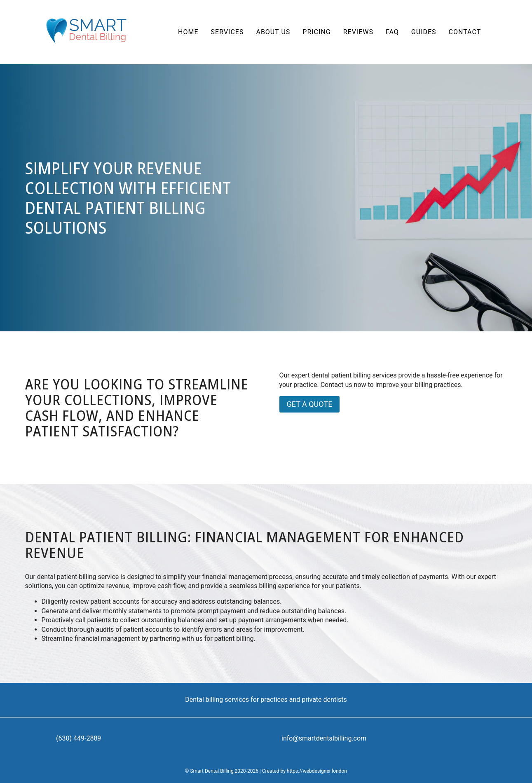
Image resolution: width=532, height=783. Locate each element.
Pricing (316, 32)
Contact (465, 32)
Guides (424, 32)
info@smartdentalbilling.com (324, 738)
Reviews (358, 32)
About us (273, 32)
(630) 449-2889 (79, 738)
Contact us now (343, 385)
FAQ (392, 32)
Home (188, 32)
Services (227, 32)
